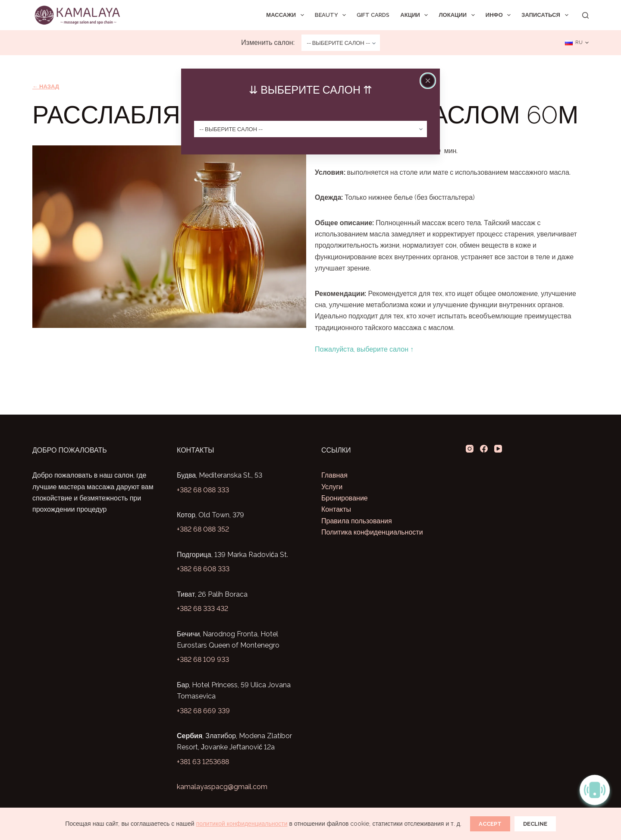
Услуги (332, 487)
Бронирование (345, 498)
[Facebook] (484, 449)
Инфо (500, 15)
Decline (535, 824)
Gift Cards (373, 15)
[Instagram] (470, 449)
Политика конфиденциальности (372, 532)
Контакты (336, 509)
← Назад (46, 87)
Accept (490, 824)
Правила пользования (357, 521)
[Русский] (577, 43)
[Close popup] (428, 81)
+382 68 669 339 (203, 711)
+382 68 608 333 (203, 569)
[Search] (585, 15)
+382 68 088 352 (203, 529)
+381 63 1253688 (203, 762)
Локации (458, 15)
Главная (334, 475)
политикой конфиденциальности (242, 824)
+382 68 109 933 (203, 659)
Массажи (287, 15)
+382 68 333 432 (202, 609)
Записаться (546, 15)
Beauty (332, 15)
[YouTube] (498, 449)
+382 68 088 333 (203, 490)
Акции (416, 15)
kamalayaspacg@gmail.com (222, 787)
